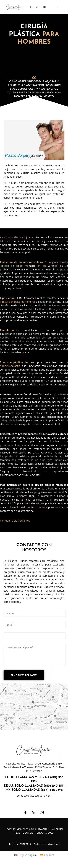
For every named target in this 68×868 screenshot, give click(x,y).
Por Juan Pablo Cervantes (15, 521)
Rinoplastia (7, 330)
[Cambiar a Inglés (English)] (25, 855)
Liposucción (7, 298)
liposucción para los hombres (18, 302)
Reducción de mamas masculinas (21, 262)
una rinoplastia (22, 341)
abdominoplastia (10, 366)
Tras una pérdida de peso (18, 362)
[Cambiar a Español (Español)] (47, 855)
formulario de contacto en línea (29, 507)
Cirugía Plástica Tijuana (18, 237)
